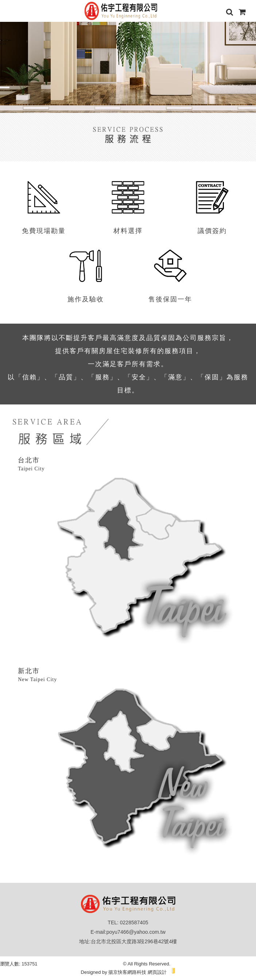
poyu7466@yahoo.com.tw (136, 932)
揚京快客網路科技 (127, 972)
